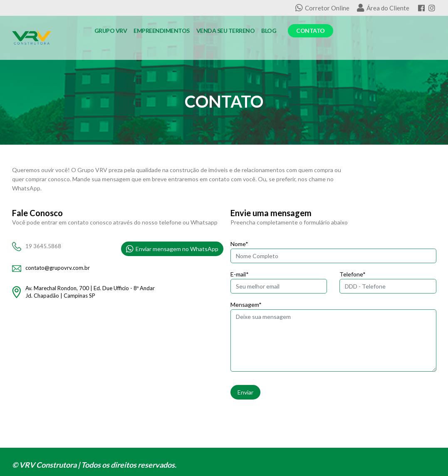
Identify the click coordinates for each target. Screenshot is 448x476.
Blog (269, 31)
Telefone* (353, 274)
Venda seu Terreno (226, 31)
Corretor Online (322, 8)
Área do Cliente (383, 8)
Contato (311, 31)
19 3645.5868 (43, 246)
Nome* (239, 244)
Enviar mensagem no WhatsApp (172, 249)
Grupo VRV (111, 31)
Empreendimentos (162, 31)
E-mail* (240, 274)
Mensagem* (246, 305)
